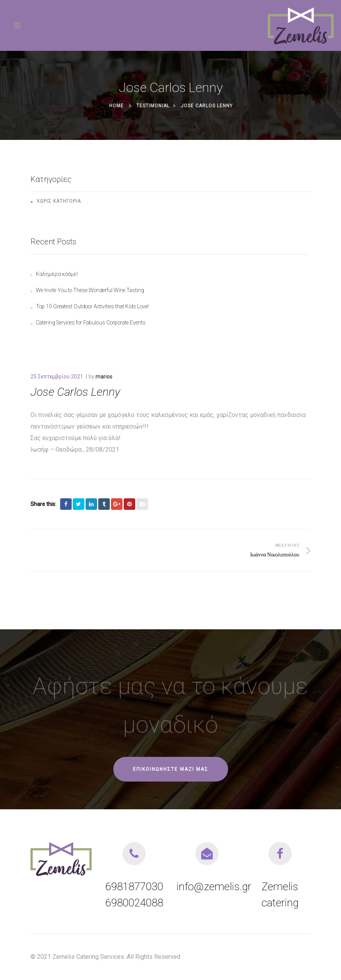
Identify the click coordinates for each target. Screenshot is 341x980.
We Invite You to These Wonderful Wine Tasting (90, 290)
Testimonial (153, 106)
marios (104, 377)
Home (116, 106)
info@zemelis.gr (214, 887)
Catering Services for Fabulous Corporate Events (91, 323)
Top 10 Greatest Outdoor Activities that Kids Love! (92, 306)
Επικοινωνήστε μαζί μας (171, 769)
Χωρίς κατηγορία (59, 201)
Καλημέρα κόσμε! (57, 274)
